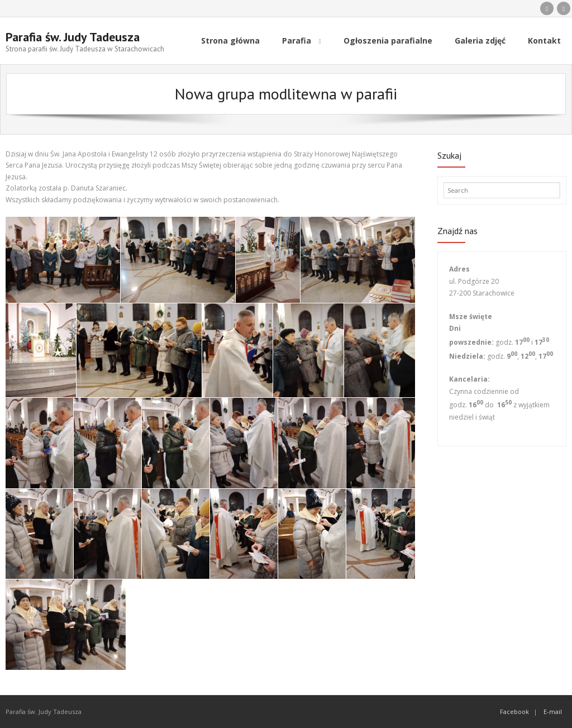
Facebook (514, 712)
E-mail (553, 712)
